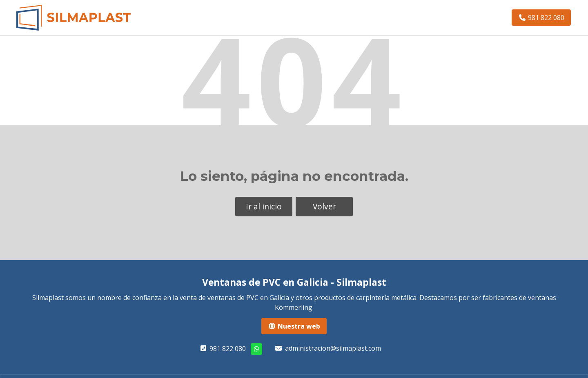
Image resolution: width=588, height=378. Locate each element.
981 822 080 (228, 349)
